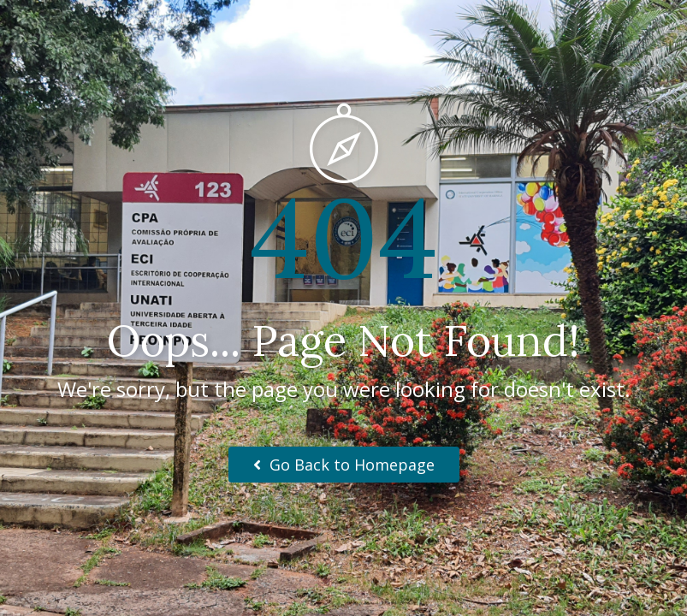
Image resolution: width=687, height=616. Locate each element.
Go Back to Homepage (344, 465)
